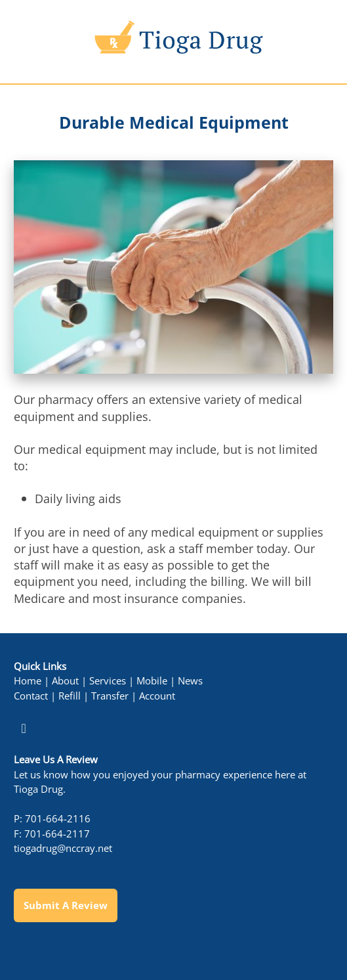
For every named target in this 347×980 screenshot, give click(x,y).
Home (28, 681)
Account (157, 696)
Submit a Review (66, 905)
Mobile (152, 681)
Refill (70, 696)
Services (108, 681)
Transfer (110, 696)
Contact (31, 696)
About (65, 681)
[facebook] (24, 728)
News (190, 681)
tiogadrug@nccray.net (63, 848)
